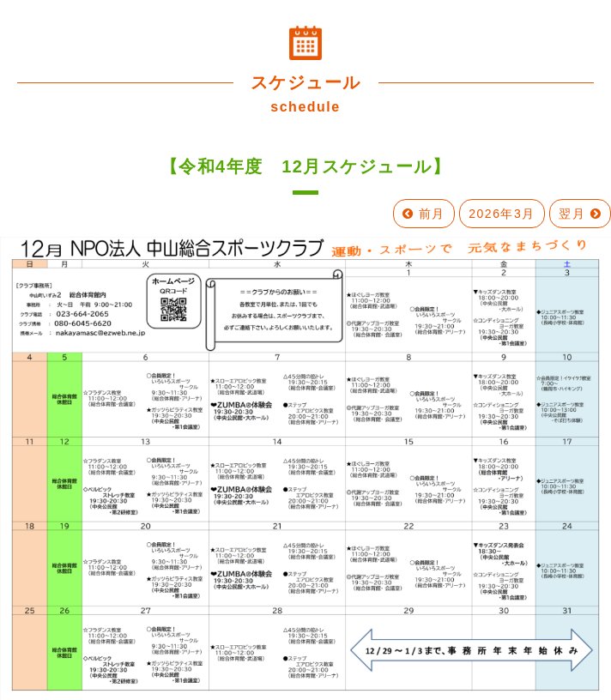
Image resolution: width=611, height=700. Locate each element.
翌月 (580, 214)
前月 (424, 214)
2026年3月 (502, 214)
